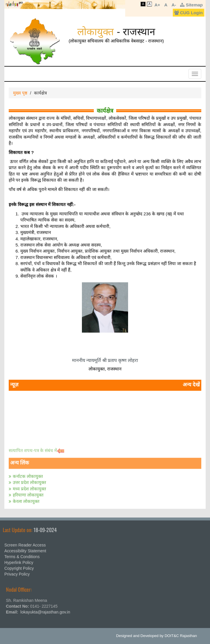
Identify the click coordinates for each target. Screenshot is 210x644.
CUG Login (189, 13)
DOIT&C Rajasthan (181, 636)
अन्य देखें (191, 385)
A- (174, 5)
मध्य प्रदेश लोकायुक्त (29, 487)
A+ (157, 5)
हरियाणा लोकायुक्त (28, 493)
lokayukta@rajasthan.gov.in (47, 612)
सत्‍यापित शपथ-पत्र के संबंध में (33, 448)
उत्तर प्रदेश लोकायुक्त (29, 481)
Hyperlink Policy (19, 561)
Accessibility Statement (25, 549)
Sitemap (191, 5)
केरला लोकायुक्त (26, 500)
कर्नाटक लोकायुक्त (28, 475)
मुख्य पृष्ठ (20, 93)
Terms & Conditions (22, 555)
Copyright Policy (19, 567)
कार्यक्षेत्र (105, 110)
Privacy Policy (17, 572)
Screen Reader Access (25, 543)
